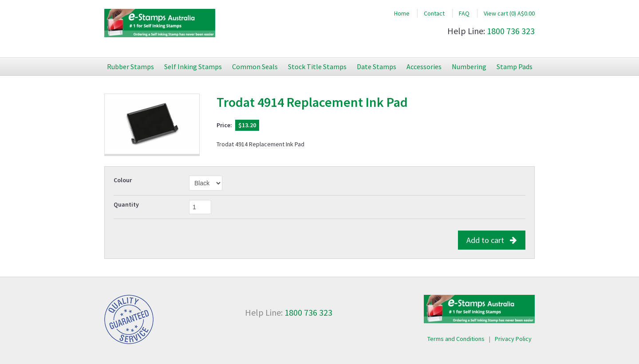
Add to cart (492, 240)
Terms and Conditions (456, 339)
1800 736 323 (511, 31)
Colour (123, 180)
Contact (434, 13)
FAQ (464, 13)
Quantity (126, 204)
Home (402, 13)
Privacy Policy (513, 339)
